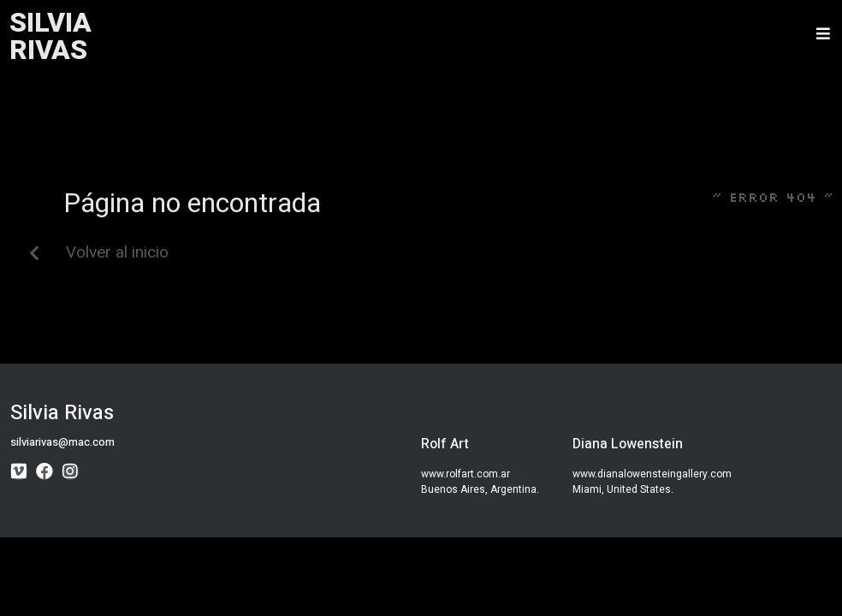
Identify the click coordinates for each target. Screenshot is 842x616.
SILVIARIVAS (50, 36)
